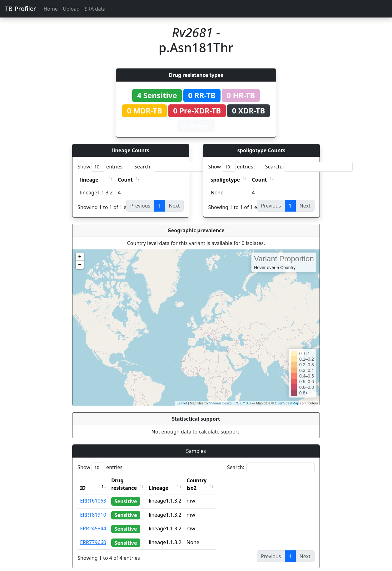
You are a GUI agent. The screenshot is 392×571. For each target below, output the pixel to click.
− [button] (80, 265)
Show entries (100, 167)
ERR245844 (93, 521)
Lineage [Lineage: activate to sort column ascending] (172, 480)
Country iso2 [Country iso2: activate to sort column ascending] (216, 480)
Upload (71, 9)
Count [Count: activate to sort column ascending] (125, 180)
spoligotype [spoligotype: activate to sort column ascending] (226, 180)
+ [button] (80, 257)
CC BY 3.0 (243, 403)
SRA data (95, 9)
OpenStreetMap (287, 403)
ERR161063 (93, 493)
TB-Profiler (20, 9)
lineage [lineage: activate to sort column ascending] (89, 180)
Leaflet (182, 403)
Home (51, 9)
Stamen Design (221, 403)
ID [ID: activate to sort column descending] (83, 480)
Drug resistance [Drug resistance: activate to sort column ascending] (131, 480)
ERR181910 (93, 507)
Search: (178, 167)
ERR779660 (93, 535)
